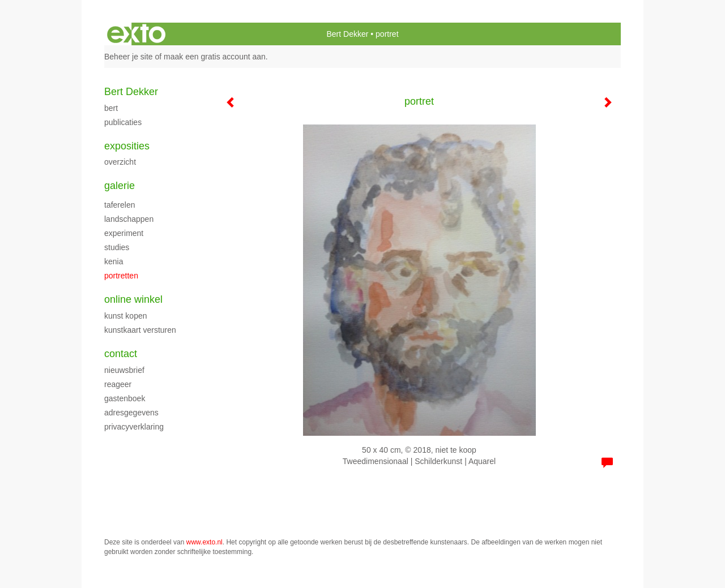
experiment (124, 233)
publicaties (123, 122)
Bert (111, 108)
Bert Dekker (347, 34)
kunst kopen (126, 316)
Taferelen (120, 205)
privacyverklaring (134, 427)
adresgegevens (131, 413)
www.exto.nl (204, 542)
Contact (121, 354)
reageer (118, 384)
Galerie (120, 186)
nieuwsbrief (124, 370)
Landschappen (129, 219)
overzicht (120, 162)
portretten (121, 276)
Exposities (127, 146)
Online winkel (133, 299)
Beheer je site (129, 57)
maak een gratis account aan (215, 57)
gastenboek (125, 398)
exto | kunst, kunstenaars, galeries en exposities (136, 34)
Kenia (114, 261)
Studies (117, 247)
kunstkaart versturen (140, 330)
